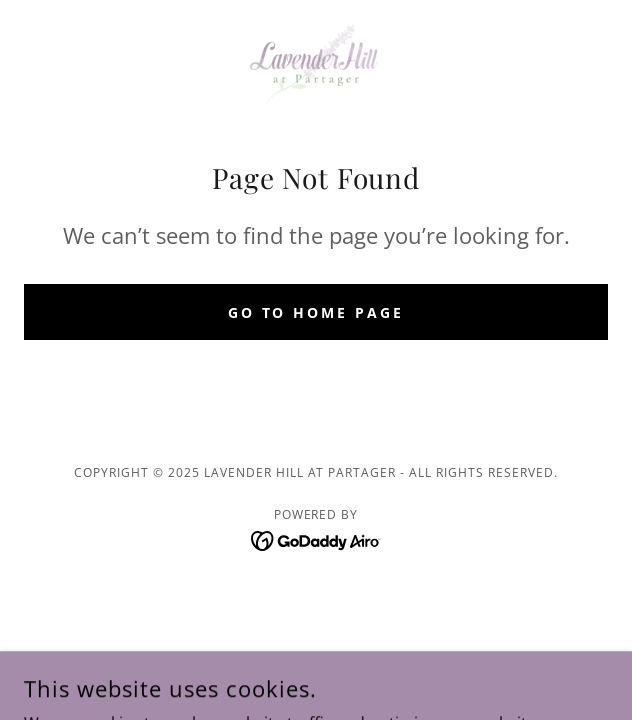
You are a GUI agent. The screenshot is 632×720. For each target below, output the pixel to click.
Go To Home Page (316, 312)
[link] (316, 64)
